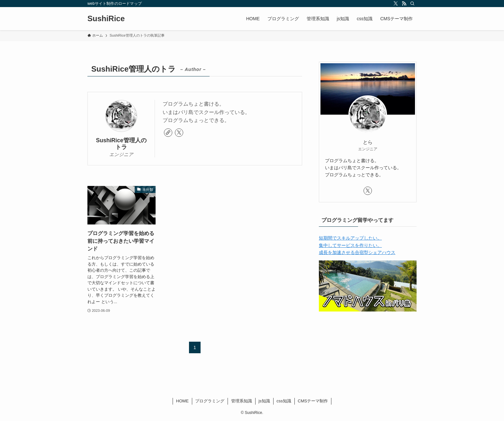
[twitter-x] (396, 4)
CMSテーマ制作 (313, 401)
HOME (182, 401)
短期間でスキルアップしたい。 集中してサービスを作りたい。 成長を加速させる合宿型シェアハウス (357, 245)
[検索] (412, 4)
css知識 (284, 401)
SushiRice (106, 19)
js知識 (264, 401)
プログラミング (210, 401)
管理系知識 (242, 401)
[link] (168, 133)
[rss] (404, 4)
